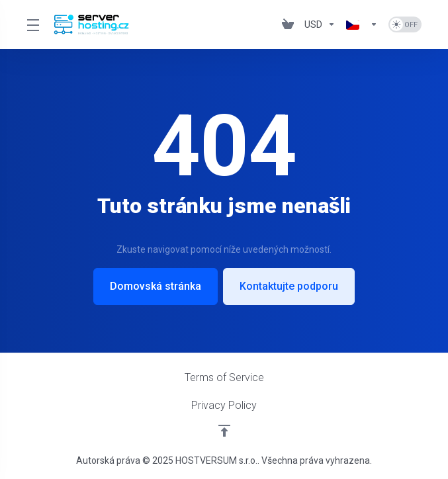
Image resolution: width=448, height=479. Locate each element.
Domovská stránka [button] (156, 286)
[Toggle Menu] (32, 24)
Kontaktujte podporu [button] (289, 286)
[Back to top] (224, 431)
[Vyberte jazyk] (362, 24)
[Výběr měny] (320, 24)
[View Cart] (288, 24)
